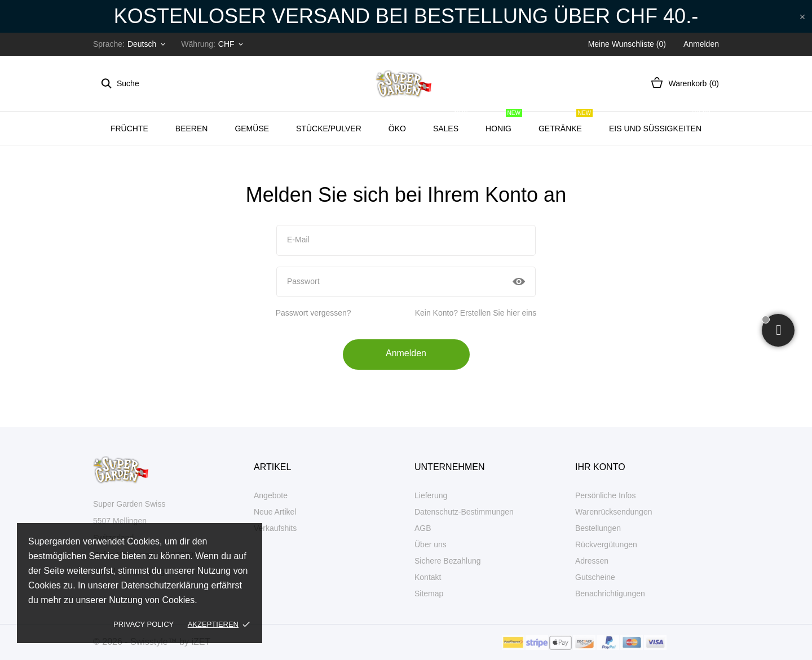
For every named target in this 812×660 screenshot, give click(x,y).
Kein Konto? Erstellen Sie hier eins (476, 313)
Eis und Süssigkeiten (661, 122)
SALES (451, 122)
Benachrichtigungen (610, 593)
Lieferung (431, 495)
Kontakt (428, 577)
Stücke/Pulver (329, 129)
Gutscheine (595, 577)
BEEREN (192, 129)
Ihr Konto (600, 467)
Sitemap (429, 593)
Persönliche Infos (605, 495)
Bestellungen (598, 528)
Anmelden (406, 353)
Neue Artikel (275, 512)
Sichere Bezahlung (448, 561)
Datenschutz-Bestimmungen (464, 512)
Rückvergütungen (606, 544)
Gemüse (252, 129)
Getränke (566, 122)
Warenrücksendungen (614, 512)
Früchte (129, 129)
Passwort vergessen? (314, 313)
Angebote (271, 495)
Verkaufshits (275, 528)
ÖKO (397, 129)
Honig (504, 122)
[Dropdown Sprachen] (147, 44)
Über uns (431, 544)
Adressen (592, 561)
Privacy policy (144, 624)
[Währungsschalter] (232, 44)
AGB (423, 528)
